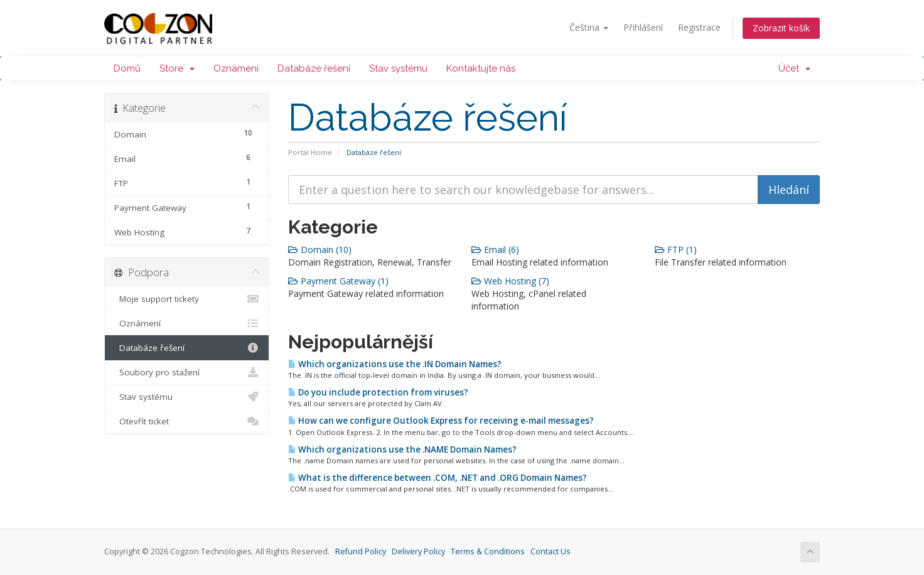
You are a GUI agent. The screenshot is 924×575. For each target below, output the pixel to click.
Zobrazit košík (781, 28)
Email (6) (495, 250)
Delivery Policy (418, 551)
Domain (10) (320, 250)
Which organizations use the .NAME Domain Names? (402, 449)
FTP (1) (676, 250)
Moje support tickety (187, 299)
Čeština (589, 27)
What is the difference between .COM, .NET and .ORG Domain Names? (438, 478)
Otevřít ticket (187, 421)
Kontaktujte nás (481, 68)
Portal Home (310, 152)
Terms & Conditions (488, 551)
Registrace (699, 27)
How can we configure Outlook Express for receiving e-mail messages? (441, 421)
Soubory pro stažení (187, 372)
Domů (127, 68)
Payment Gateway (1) (338, 281)
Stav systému (398, 68)
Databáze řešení (314, 68)
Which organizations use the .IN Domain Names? (395, 364)
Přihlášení (643, 27)
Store (177, 68)
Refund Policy (361, 551)
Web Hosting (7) (510, 281)
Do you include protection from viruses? (378, 392)
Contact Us (551, 551)
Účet (794, 68)
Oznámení (236, 68)
